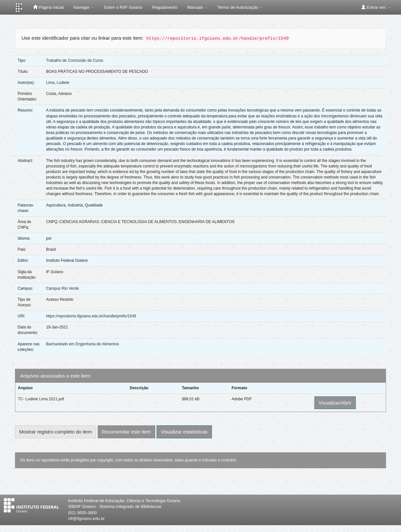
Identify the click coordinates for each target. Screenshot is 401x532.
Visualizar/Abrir (335, 403)
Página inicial (48, 7)
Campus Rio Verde (62, 288)
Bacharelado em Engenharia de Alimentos (82, 344)
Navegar (84, 7)
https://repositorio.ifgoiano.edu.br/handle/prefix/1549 (91, 316)
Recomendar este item (126, 432)
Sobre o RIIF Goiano (123, 7)
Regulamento (165, 7)
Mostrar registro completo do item (55, 432)
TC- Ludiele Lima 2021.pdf (41, 399)
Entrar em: (376, 7)
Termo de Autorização (240, 7)
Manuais (197, 7)
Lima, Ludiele (57, 83)
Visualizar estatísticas (184, 432)
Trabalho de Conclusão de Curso (75, 60)
